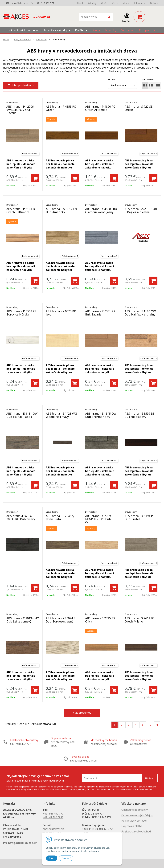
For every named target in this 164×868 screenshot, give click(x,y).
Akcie (96, 30)
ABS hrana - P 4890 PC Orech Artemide (100, 108)
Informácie (140, 3)
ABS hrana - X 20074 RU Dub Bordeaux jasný (62, 620)
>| (157, 725)
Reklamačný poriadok (134, 821)
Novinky (111, 30)
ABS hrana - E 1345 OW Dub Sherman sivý (101, 415)
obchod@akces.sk (53, 829)
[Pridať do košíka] (35, 178)
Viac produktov (82, 713)
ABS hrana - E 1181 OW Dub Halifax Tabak (22, 415)
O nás (104, 3)
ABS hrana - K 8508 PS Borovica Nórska (21, 313)
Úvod (80, 3)
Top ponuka (147, 30)
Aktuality (92, 3)
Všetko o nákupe (121, 3)
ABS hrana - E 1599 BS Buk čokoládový (139, 415)
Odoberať (150, 778)
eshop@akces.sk (19, 3)
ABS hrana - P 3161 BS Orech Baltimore (21, 210)
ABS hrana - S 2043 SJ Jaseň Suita (60, 517)
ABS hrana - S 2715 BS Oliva (100, 620)
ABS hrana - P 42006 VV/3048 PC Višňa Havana (20, 110)
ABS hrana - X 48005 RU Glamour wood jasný (101, 210)
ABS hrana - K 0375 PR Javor (61, 313)
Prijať (52, 858)
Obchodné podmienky (135, 810)
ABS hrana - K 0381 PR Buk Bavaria (100, 313)
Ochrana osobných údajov (137, 815)
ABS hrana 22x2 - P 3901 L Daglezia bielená (141, 210)
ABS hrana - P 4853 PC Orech (61, 108)
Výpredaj (127, 30)
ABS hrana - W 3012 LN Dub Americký (61, 210)
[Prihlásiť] (127, 17)
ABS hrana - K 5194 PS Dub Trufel (139, 517)
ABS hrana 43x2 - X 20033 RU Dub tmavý (21, 517)
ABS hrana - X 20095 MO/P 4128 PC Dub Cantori (99, 519)
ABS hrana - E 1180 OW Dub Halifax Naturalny (140, 313)
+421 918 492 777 (45, 3)
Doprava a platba (132, 826)
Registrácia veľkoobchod (136, 831)
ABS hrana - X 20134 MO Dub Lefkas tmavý (23, 620)
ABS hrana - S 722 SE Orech (139, 108)
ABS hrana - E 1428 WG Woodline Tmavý (61, 415)
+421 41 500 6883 (53, 817)
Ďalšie (154, 3)
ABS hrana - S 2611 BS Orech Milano (139, 620)
